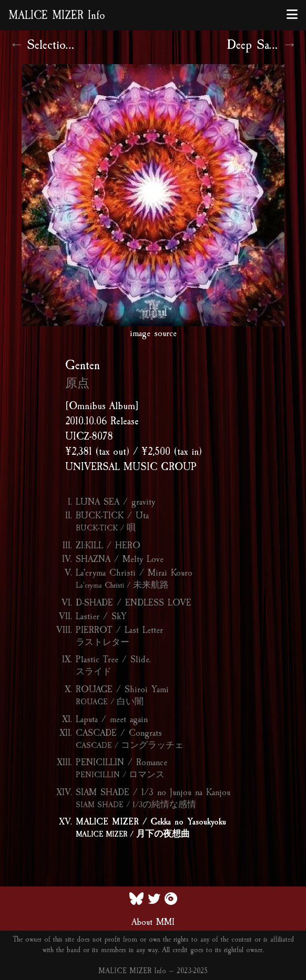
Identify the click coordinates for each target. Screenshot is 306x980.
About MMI (153, 922)
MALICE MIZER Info (57, 15)
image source (153, 333)
